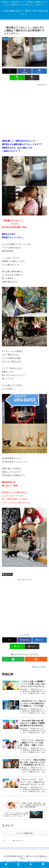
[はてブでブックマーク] (39, 71)
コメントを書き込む (24, 833)
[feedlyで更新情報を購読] (13, 659)
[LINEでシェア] (17, 78)
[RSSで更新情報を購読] (36, 659)
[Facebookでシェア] (25, 71)
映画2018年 (7, 574)
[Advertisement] (24, 112)
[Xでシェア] (10, 71)
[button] (32, 78)
